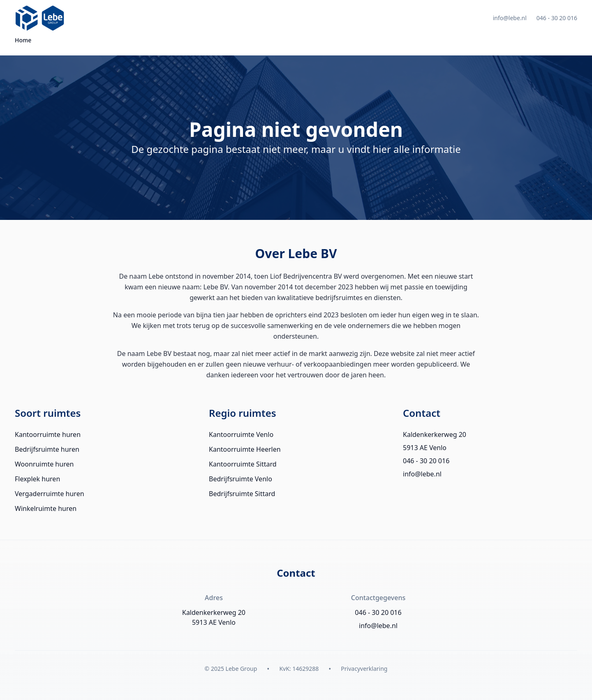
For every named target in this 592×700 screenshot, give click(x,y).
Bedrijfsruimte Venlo (240, 479)
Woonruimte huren (44, 464)
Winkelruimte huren (46, 508)
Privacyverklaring (364, 669)
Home (23, 40)
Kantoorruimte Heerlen (245, 449)
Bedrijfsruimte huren (47, 449)
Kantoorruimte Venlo (241, 434)
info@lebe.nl (510, 18)
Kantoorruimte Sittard (243, 464)
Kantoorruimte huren (48, 434)
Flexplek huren (37, 479)
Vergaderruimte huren (50, 494)
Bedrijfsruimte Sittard (242, 494)
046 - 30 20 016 (557, 18)
